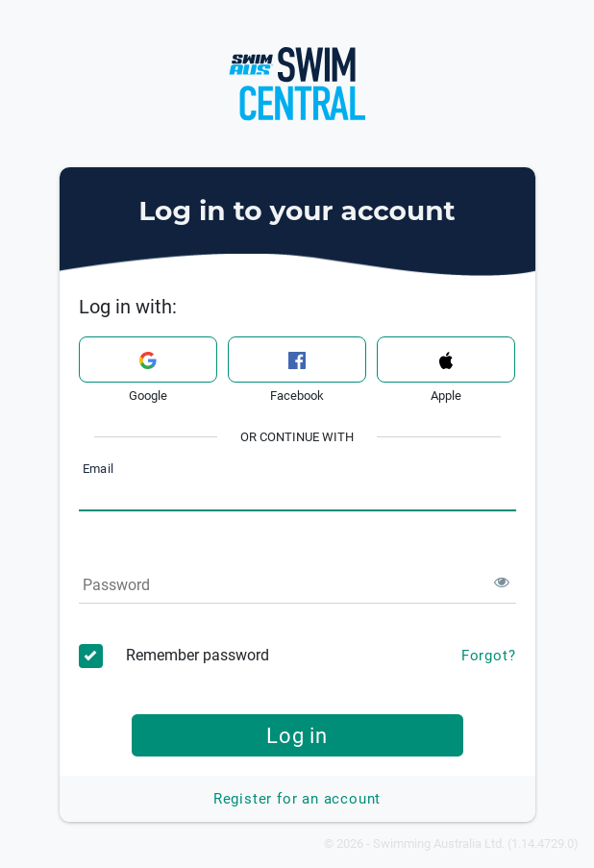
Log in (297, 735)
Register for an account (297, 799)
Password (116, 585)
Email (98, 470)
